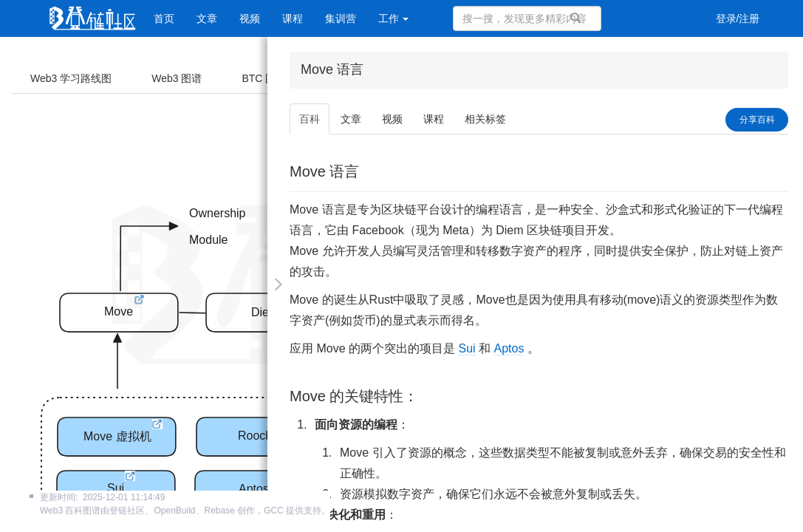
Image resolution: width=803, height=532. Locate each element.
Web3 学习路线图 (71, 78)
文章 (207, 18)
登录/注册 (738, 18)
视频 (250, 18)
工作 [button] (394, 18)
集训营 (341, 18)
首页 (164, 18)
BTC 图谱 (264, 78)
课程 (293, 18)
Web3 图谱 (177, 78)
